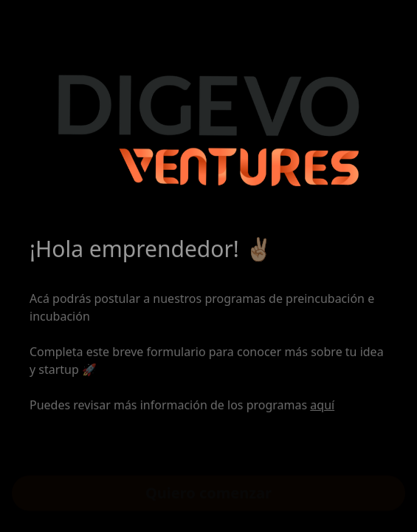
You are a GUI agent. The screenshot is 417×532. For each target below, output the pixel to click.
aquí (322, 407)
